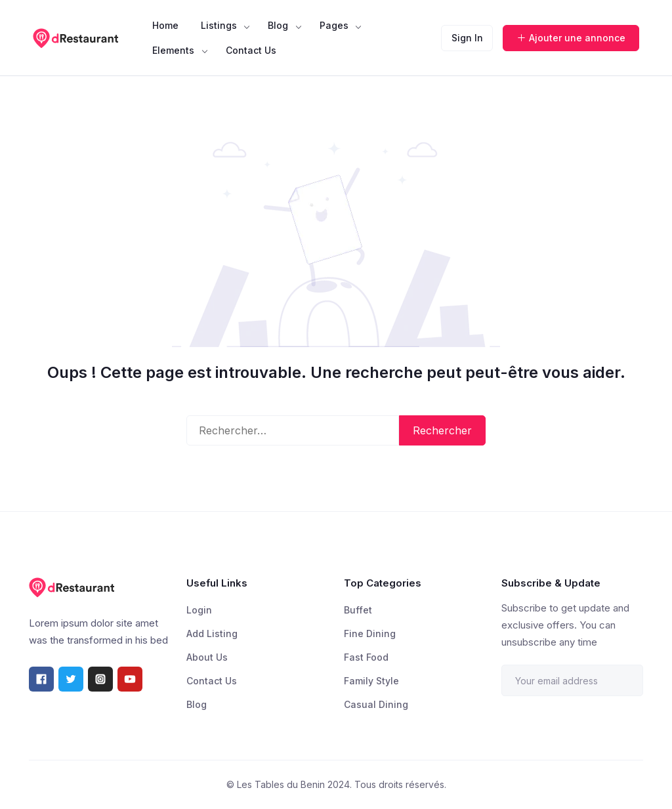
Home (165, 25)
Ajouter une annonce (571, 38)
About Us (207, 657)
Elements (173, 50)
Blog (278, 25)
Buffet (358, 610)
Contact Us (251, 50)
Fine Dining (370, 633)
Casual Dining (376, 704)
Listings (219, 25)
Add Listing (212, 633)
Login (199, 610)
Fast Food (366, 657)
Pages (334, 25)
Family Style (371, 681)
